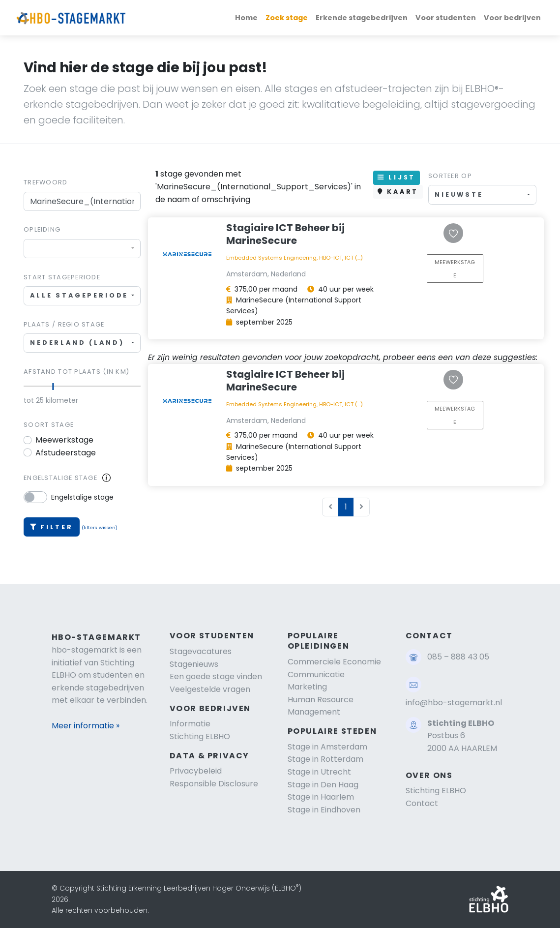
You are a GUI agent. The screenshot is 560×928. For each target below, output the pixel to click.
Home (246, 18)
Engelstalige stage (60, 478)
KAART (398, 192)
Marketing (307, 687)
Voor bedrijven (512, 18)
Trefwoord (46, 182)
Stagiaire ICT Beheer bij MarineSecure (285, 234)
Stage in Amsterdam (327, 747)
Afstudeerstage (66, 453)
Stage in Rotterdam (325, 759)
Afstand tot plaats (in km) (76, 372)
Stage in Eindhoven (324, 810)
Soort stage (49, 425)
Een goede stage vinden (216, 676)
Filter (52, 527)
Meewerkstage (64, 440)
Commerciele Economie (334, 662)
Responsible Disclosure (214, 784)
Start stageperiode (62, 277)
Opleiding (42, 229)
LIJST (397, 177)
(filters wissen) (100, 527)
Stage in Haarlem (321, 797)
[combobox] (82, 249)
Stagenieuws (194, 664)
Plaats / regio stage (64, 324)
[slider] (53, 387)
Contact (422, 803)
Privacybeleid (196, 771)
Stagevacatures (201, 651)
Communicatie (316, 674)
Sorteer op (450, 176)
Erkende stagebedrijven (362, 18)
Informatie (190, 724)
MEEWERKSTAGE (455, 269)
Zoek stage (287, 18)
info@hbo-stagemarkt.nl (454, 703)
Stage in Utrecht (319, 772)
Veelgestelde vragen (210, 689)
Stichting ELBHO (200, 736)
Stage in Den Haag (323, 785)
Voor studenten (446, 18)
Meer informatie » (86, 726)
